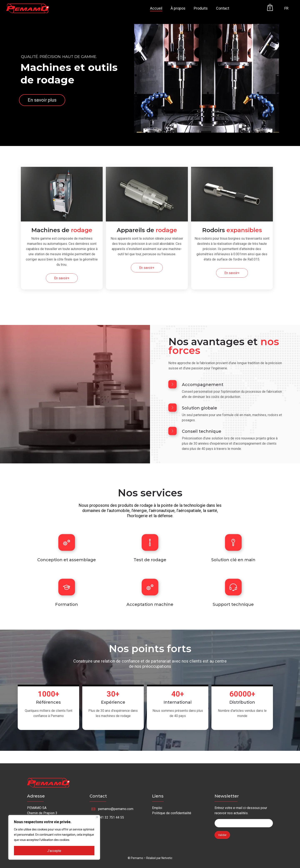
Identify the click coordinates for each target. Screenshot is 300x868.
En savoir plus (42, 100)
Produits (201, 8)
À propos (178, 8)
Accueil (156, 8)
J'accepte (54, 851)
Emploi (157, 808)
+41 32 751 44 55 (111, 817)
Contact (223, 8)
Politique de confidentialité (172, 813)
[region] (54, 837)
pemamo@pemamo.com (116, 809)
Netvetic (167, 858)
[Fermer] (97, 817)
